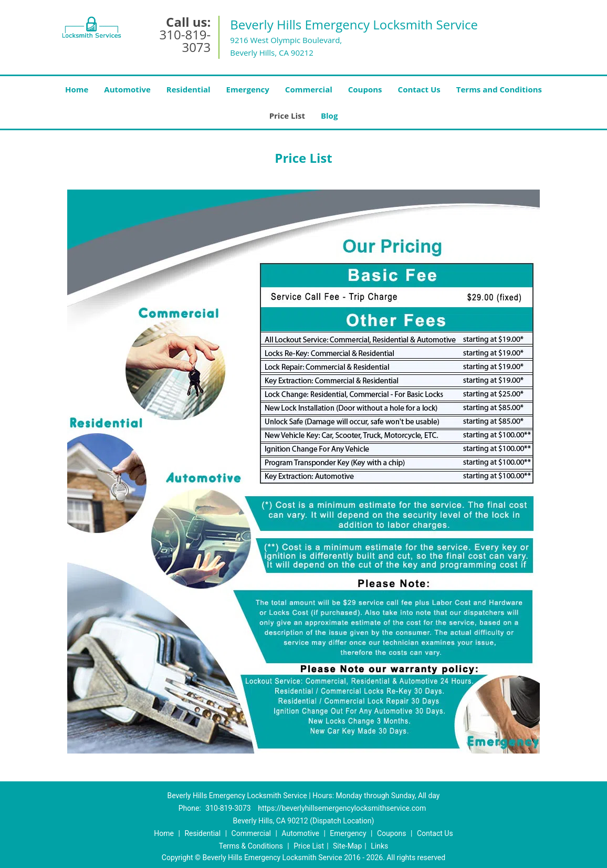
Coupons (365, 89)
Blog (329, 116)
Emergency (248, 89)
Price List (287, 116)
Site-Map (347, 846)
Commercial (309, 89)
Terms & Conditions (251, 846)
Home (77, 89)
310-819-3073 (185, 41)
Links (379, 846)
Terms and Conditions (499, 89)
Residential (189, 89)
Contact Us (419, 89)
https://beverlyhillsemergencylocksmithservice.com (342, 808)
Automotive (127, 89)
